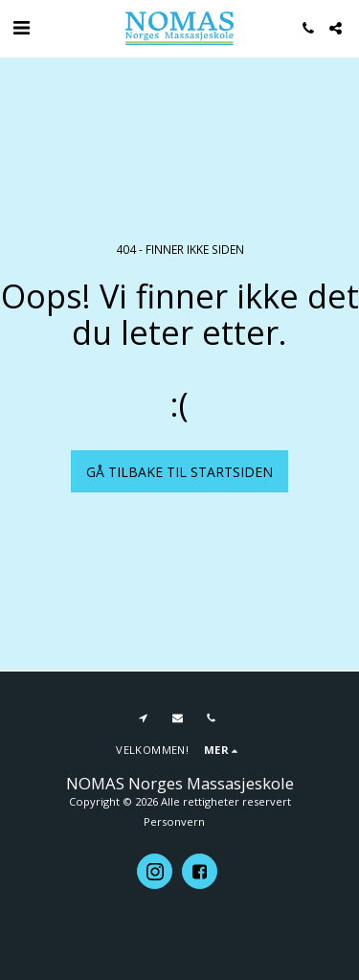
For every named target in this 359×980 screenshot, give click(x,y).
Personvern (174, 821)
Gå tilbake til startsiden (179, 472)
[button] (21, 27)
